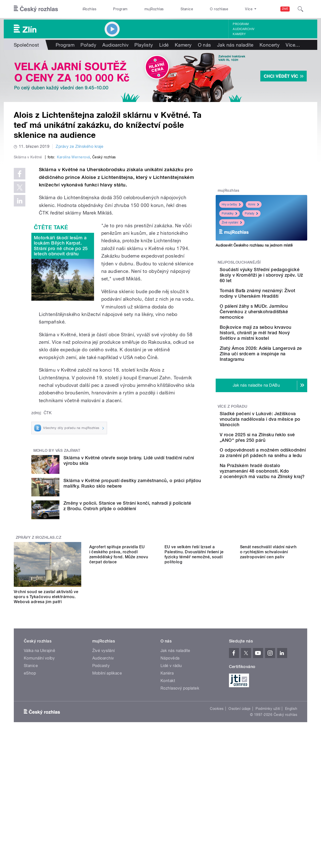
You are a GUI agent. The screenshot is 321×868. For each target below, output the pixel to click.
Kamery (239, 34)
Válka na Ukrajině (39, 762)
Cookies (217, 820)
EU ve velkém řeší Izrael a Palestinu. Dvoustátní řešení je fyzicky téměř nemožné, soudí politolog (194, 706)
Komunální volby (39, 770)
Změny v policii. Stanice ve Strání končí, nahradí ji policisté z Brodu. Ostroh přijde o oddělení (127, 612)
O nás (205, 45)
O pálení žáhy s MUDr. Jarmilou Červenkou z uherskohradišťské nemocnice (272, 327)
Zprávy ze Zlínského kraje (79, 146)
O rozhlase (219, 9)
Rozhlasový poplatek (180, 800)
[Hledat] (300, 9)
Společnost (26, 45)
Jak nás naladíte (235, 45)
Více (293, 45)
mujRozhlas (154, 9)
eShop (30, 785)
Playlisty (144, 45)
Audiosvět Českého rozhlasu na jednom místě (254, 245)
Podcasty (101, 777)
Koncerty (270, 45)
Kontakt (168, 792)
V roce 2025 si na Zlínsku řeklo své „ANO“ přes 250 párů (276, 475)
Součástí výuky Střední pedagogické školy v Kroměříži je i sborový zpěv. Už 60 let (273, 278)
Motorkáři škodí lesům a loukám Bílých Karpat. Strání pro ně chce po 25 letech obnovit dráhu (61, 352)
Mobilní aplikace (107, 785)
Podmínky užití (268, 820)
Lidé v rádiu (171, 777)
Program (120, 9)
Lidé (164, 45)
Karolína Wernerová (73, 264)
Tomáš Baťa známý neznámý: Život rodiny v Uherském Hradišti (272, 302)
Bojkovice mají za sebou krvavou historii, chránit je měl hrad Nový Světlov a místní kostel (276, 353)
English (291, 820)
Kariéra (167, 785)
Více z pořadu (233, 436)
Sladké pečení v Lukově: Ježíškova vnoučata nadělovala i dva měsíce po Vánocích (277, 451)
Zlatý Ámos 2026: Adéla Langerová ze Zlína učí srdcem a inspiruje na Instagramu (274, 380)
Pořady (88, 45)
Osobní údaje (240, 820)
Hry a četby (231, 204)
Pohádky (229, 213)
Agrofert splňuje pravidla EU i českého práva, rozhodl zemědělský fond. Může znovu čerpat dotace (119, 706)
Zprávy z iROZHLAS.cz (39, 644)
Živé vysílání (232, 223)
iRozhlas (90, 9)
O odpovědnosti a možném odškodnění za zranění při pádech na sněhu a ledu (277, 498)
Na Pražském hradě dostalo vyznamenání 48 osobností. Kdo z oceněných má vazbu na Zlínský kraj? (276, 526)
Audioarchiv (244, 29)
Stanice (187, 9)
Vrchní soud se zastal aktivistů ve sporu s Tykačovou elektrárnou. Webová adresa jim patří (46, 703)
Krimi (254, 204)
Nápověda (170, 770)
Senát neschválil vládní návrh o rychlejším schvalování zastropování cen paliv (268, 703)
